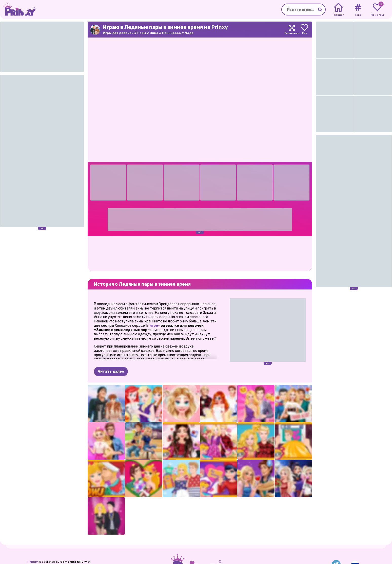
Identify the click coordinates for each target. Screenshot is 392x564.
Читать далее (111, 371)
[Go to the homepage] (18, 10)
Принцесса (171, 33)
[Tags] (358, 10)
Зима (154, 33)
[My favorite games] (377, 10)
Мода (189, 33)
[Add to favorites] (304, 30)
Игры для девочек (118, 33)
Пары (142, 33)
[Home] (338, 10)
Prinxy (33, 562)
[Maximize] (292, 30)
